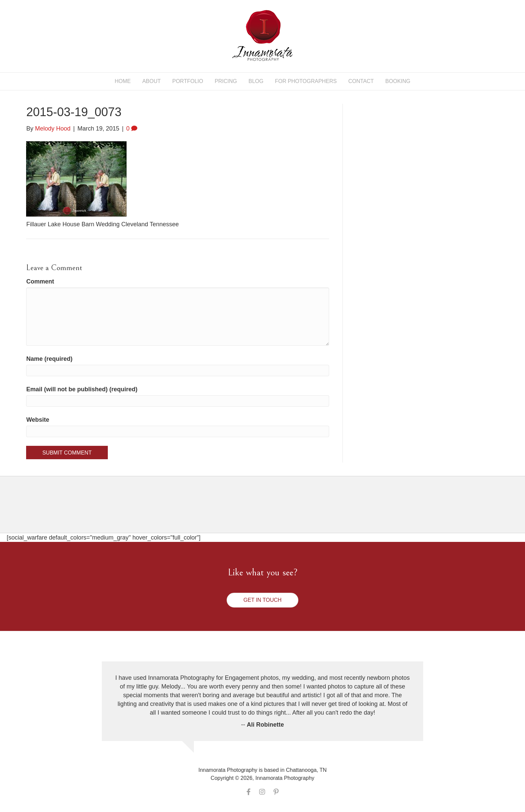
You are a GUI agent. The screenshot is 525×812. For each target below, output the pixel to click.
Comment (40, 281)
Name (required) (49, 359)
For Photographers (306, 81)
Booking (398, 81)
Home (123, 81)
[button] (262, 600)
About (152, 81)
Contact (361, 81)
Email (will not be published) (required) (82, 389)
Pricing (226, 81)
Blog (256, 81)
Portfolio (188, 81)
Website (38, 420)
